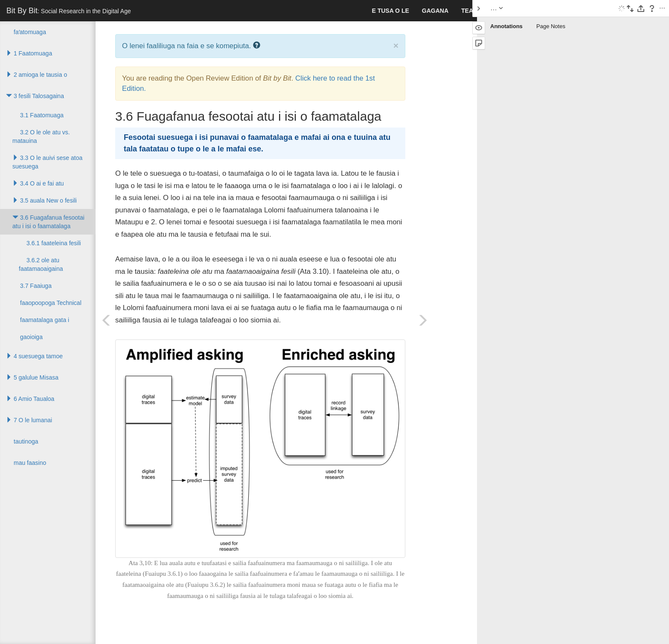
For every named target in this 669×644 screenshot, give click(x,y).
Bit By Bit (69, 11)
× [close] (396, 45)
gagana (435, 11)
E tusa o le (390, 11)
